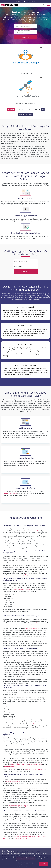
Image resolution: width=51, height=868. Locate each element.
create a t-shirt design (11, 766)
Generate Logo (26, 272)
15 (43, 109)
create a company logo (10, 493)
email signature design (36, 764)
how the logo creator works (38, 724)
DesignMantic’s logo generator (22, 589)
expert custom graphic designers (19, 806)
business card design (11, 669)
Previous (11, 109)
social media (25, 764)
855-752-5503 (19, 1)
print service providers (27, 625)
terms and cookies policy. (10, 860)
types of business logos (13, 781)
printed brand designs (27, 802)
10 (26, 109)
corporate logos (35, 623)
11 (29, 109)
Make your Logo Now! (25, 114)
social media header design (28, 836)
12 (32, 109)
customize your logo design (21, 575)
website (17, 836)
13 (36, 109)
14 (39, 109)
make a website (16, 764)
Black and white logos (25, 789)
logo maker (36, 531)
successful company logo (19, 795)
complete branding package (35, 769)
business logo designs (32, 628)
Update (26, 37)
